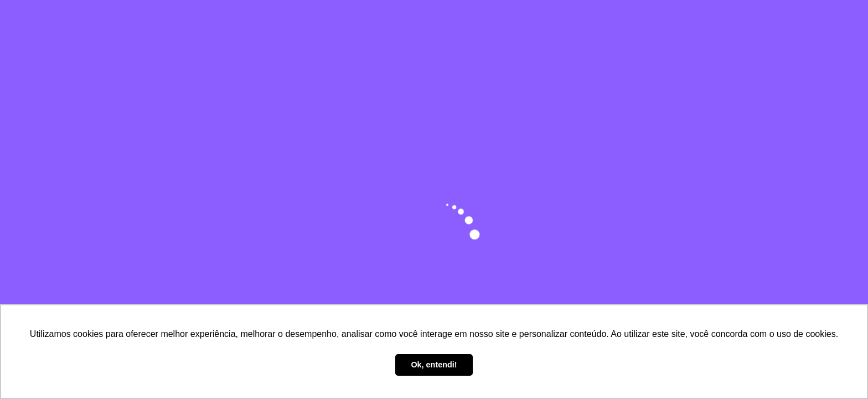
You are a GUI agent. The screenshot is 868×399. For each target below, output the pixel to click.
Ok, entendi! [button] (434, 365)
